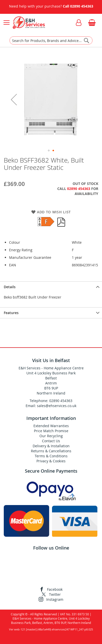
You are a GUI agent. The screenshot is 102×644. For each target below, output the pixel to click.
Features (11, 313)
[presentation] (51, 287)
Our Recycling (51, 436)
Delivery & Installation (51, 446)
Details (10, 287)
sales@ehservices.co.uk (57, 406)
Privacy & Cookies (51, 461)
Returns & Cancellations (51, 451)
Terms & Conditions (51, 456)
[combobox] (51, 40)
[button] (14, 100)
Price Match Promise (51, 431)
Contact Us (51, 441)
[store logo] (29, 23)
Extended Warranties (51, 426)
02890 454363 (82, 6)
